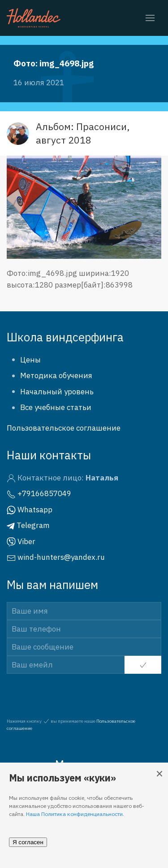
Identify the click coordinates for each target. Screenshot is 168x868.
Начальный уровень (57, 392)
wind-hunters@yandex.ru (56, 557)
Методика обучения (56, 375)
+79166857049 (39, 493)
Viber (21, 541)
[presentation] (61, 688)
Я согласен (28, 842)
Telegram (28, 525)
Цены (30, 360)
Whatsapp (30, 510)
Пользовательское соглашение (64, 428)
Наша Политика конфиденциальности (74, 814)
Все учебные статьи (56, 407)
